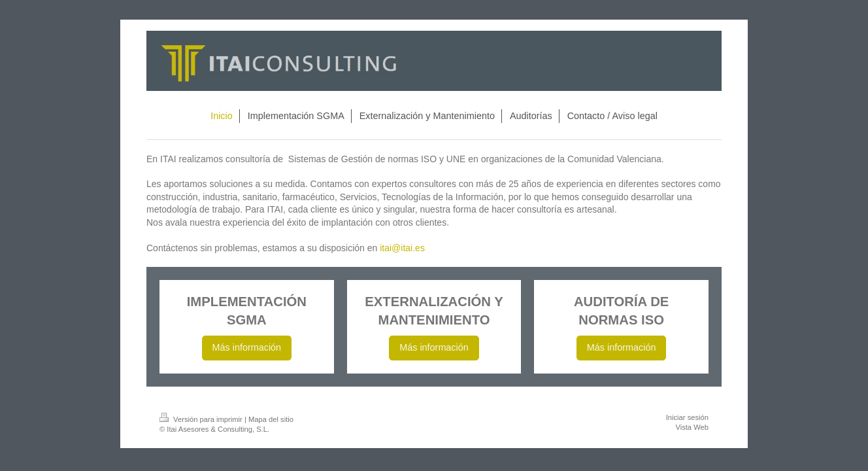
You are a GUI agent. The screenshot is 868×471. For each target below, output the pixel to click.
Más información (247, 347)
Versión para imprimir (202, 419)
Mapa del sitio (271, 419)
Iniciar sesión (687, 417)
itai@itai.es (402, 248)
